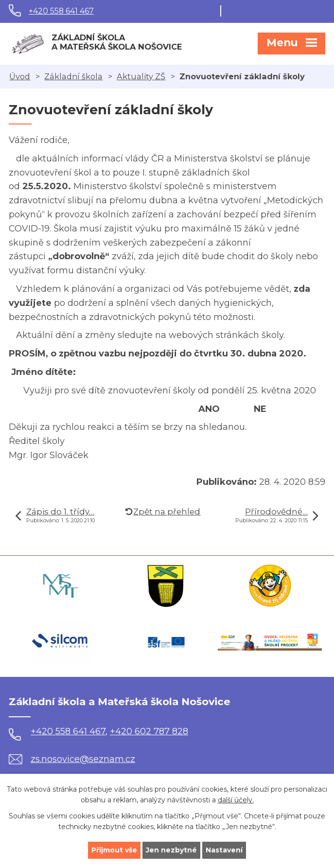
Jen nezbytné (171, 850)
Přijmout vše (114, 850)
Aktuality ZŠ (141, 76)
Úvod (20, 76)
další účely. (236, 800)
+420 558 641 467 (61, 11)
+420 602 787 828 (149, 731)
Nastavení (224, 850)
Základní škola (73, 76)
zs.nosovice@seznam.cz (72, 759)
